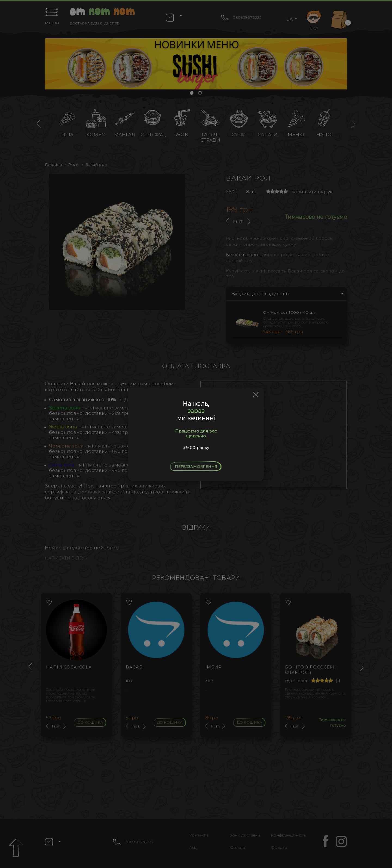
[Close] (256, 395)
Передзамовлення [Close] (196, 466)
